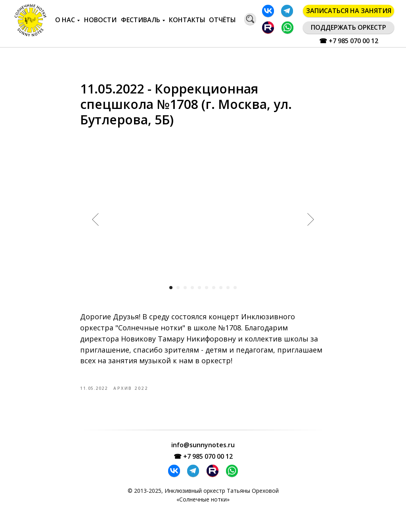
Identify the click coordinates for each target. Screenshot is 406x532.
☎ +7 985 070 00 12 (349, 41)
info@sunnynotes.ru (203, 454)
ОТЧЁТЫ (222, 20)
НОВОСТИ (100, 20)
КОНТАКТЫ (187, 20)
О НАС (65, 20)
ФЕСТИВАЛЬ (141, 20)
